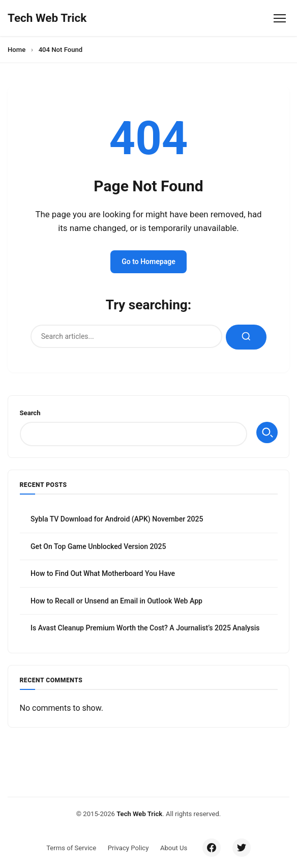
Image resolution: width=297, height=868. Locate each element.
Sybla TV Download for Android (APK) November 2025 (117, 519)
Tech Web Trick (139, 814)
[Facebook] (212, 848)
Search (30, 413)
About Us (174, 848)
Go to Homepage (148, 262)
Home (17, 50)
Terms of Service (71, 848)
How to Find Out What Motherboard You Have (103, 573)
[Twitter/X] (242, 848)
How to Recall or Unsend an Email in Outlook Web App (116, 601)
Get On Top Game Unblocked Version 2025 (98, 546)
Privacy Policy (128, 848)
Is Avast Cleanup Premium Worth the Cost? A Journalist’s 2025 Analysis (145, 628)
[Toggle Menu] (279, 18)
